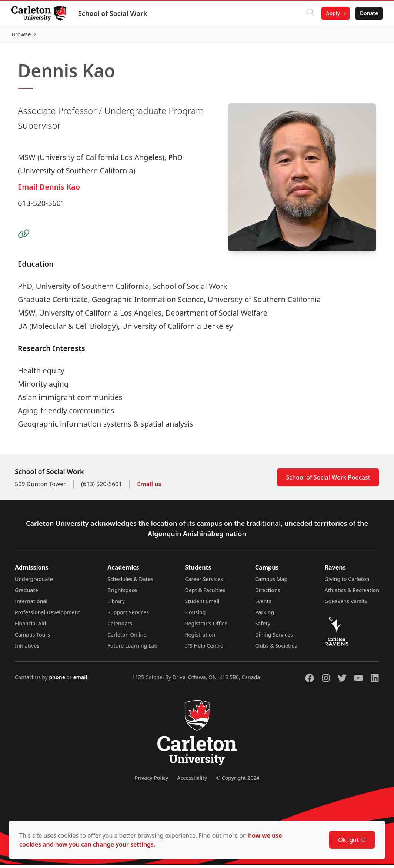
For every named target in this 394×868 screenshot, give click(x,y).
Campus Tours (32, 638)
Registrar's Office (206, 627)
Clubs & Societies (276, 649)
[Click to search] (310, 13)
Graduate (26, 593)
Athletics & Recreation (352, 593)
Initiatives (27, 649)
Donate (369, 13)
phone (58, 680)
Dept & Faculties (205, 593)
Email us (149, 487)
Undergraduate (34, 582)
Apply (333, 13)
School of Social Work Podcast (328, 481)
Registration (200, 638)
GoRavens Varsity (346, 605)
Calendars (120, 627)
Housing (196, 616)
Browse (368, 36)
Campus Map (271, 582)
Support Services (128, 616)
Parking (265, 616)
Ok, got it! (352, 840)
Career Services (204, 582)
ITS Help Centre (204, 649)
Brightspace (122, 593)
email (80, 680)
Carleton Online (127, 638)
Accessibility (192, 781)
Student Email (202, 605)
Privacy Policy (151, 781)
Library (116, 605)
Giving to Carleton (347, 582)
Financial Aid (30, 627)
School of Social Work (113, 13)
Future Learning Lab (132, 649)
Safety (263, 627)
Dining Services (274, 638)
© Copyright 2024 (238, 781)
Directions (268, 593)
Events (263, 605)
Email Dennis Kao (49, 190)
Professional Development (47, 616)
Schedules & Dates (130, 582)
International (31, 605)
